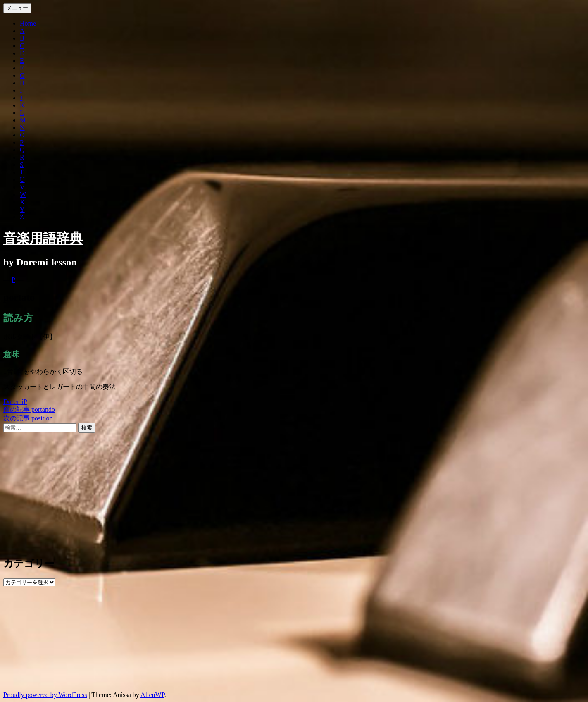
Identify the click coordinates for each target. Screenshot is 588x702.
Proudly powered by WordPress (45, 695)
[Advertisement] (251, 491)
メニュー (17, 8)
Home (28, 23)
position (28, 418)
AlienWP (152, 695)
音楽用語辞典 (43, 238)
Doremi (13, 402)
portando (29, 409)
